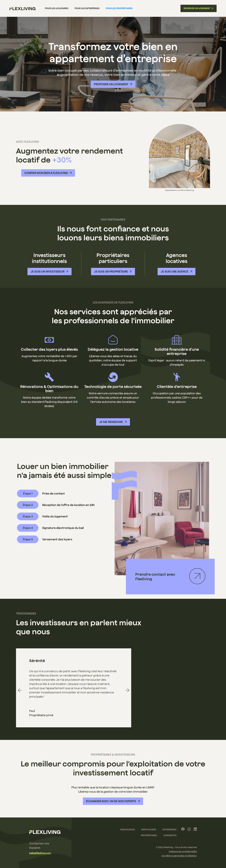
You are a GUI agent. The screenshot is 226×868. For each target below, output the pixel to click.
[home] (22, 8)
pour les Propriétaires (119, 8)
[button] (20, 690)
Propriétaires (149, 835)
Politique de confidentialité (183, 852)
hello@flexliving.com (40, 853)
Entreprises (169, 830)
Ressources (128, 830)
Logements (170, 835)
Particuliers (149, 830)
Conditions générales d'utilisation (179, 856)
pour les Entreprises (87, 8)
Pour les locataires (57, 8)
